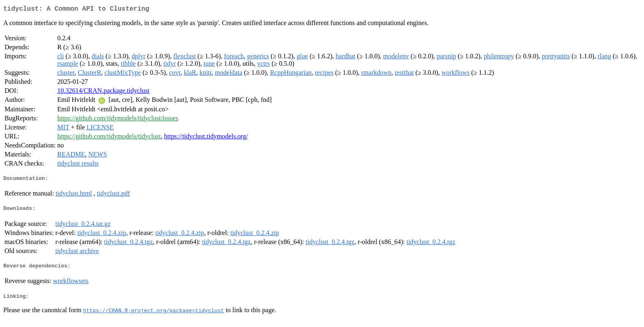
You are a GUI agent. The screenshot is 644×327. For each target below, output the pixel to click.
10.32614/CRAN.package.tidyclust (103, 92)
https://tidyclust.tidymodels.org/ (206, 138)
